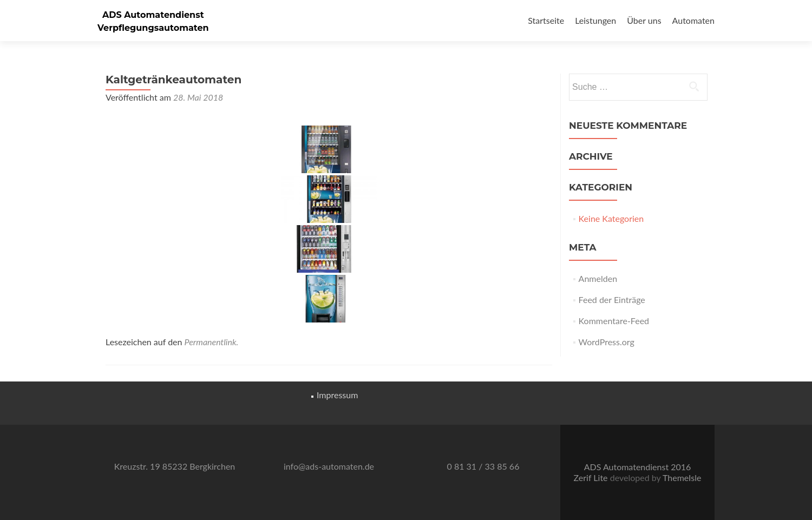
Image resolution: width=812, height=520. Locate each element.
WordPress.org (607, 342)
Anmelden (598, 278)
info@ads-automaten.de (329, 466)
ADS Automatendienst (153, 15)
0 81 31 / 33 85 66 (483, 466)
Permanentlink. (212, 342)
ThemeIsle (682, 478)
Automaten (693, 20)
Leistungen (595, 20)
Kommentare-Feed (614, 321)
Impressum (337, 395)
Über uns (644, 20)
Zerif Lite (592, 478)
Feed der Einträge (612, 300)
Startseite (546, 20)
